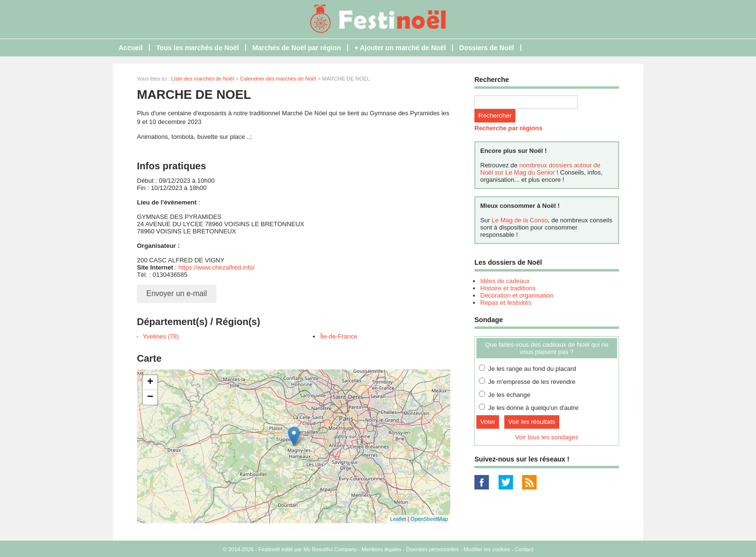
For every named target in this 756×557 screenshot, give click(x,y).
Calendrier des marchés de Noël (278, 79)
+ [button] (150, 382)
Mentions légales (382, 549)
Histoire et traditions (508, 288)
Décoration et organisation (517, 295)
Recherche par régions (508, 128)
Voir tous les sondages (547, 437)
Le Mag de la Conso (520, 220)
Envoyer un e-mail (177, 293)
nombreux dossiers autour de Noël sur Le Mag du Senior (540, 169)
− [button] (150, 397)
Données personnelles (432, 549)
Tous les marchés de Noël (198, 48)
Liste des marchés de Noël (202, 79)
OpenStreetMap (429, 519)
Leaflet (398, 519)
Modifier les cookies (487, 549)
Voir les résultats (532, 422)
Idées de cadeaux (505, 281)
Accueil (131, 48)
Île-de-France (339, 336)
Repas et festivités (506, 303)
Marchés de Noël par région (297, 48)
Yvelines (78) (161, 336)
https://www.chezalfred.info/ (216, 267)
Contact (524, 549)
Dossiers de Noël (487, 48)
